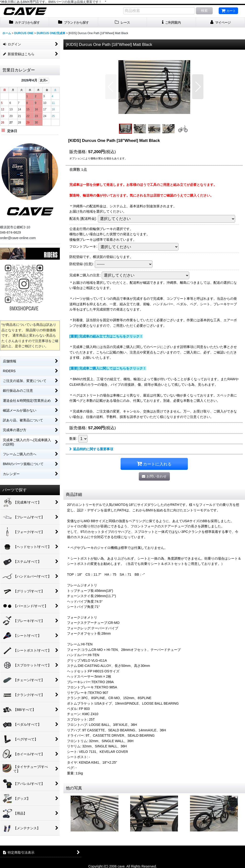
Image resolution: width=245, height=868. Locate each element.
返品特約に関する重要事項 (91, 449)
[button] (111, 87)
